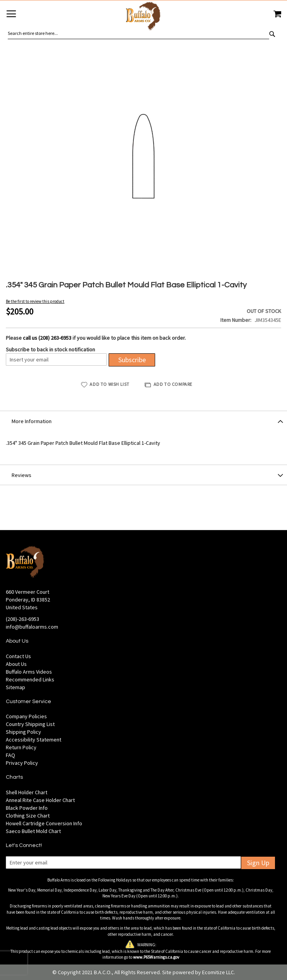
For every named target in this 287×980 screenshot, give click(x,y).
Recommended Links (30, 679)
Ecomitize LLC (218, 972)
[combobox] (138, 33)
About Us (16, 664)
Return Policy (21, 747)
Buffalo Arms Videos (29, 672)
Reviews (22, 475)
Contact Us (18, 656)
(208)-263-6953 (22, 619)
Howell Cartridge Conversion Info (44, 823)
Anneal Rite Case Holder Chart (40, 800)
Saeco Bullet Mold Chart (33, 831)
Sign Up (258, 863)
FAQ (10, 755)
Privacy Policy (22, 763)
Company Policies (26, 716)
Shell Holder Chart (27, 792)
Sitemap (16, 687)
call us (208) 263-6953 (47, 338)
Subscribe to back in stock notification (50, 349)
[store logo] (143, 17)
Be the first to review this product (35, 301)
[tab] (143, 421)
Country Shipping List (30, 724)
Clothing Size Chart (28, 816)
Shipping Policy (23, 732)
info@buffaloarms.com (32, 627)
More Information (32, 421)
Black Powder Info (27, 808)
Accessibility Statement (34, 740)
